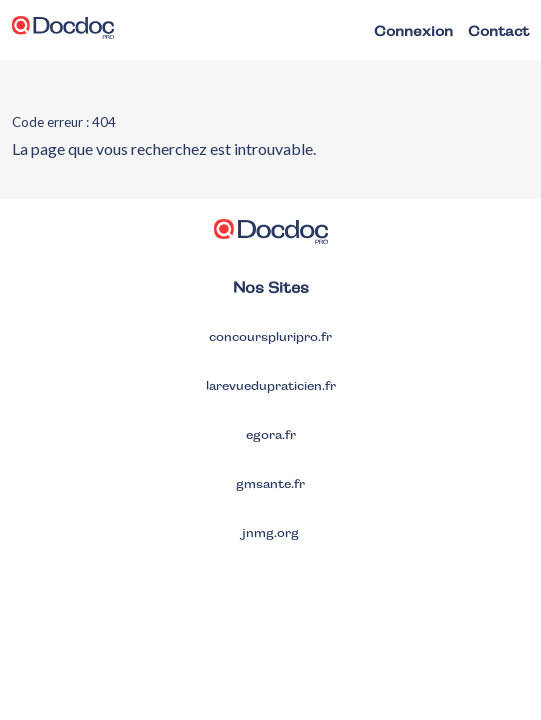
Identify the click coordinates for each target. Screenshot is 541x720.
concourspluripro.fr (270, 337)
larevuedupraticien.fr (271, 386)
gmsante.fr (270, 484)
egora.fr (271, 435)
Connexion (413, 31)
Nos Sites (271, 287)
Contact (498, 31)
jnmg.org (270, 533)
